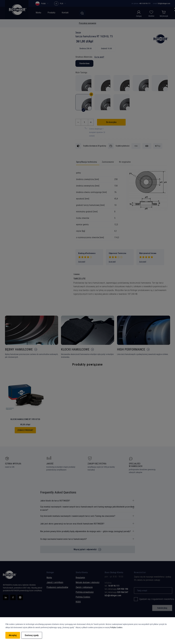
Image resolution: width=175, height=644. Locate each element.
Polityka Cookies (83, 597)
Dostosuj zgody (32, 635)
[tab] (117, 586)
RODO (78, 602)
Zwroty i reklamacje (84, 587)
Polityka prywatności (85, 592)
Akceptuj (13, 635)
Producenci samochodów (57, 587)
